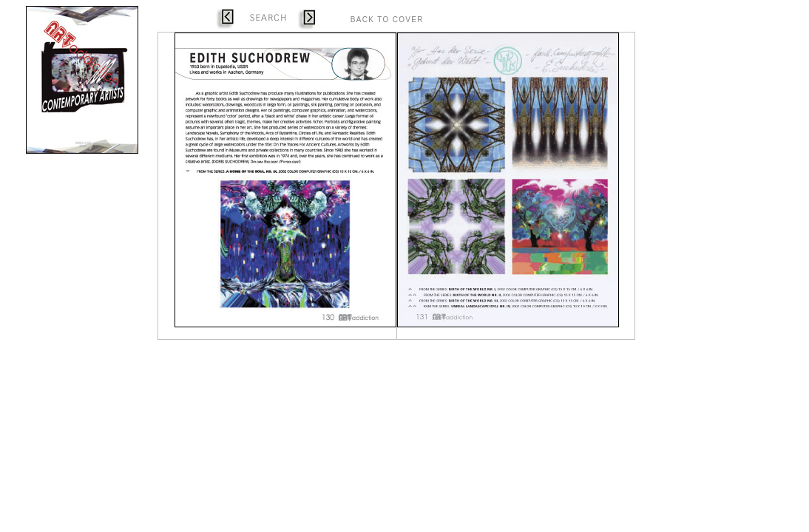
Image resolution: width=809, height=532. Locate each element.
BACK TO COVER (387, 20)
